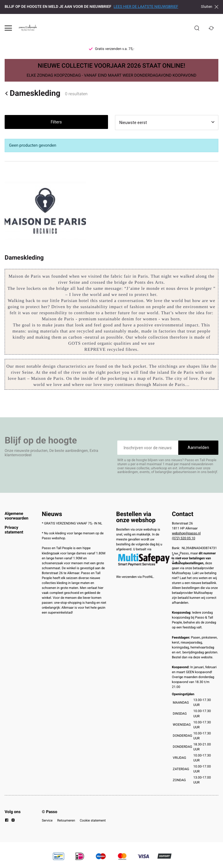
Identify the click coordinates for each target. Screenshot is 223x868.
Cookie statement (93, 820)
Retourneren (66, 820)
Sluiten (210, 7)
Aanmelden (198, 448)
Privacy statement (14, 530)
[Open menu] (8, 28)
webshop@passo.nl (186, 533)
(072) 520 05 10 (184, 538)
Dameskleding (33, 93)
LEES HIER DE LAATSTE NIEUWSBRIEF (146, 7)
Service (47, 820)
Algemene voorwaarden (17, 516)
